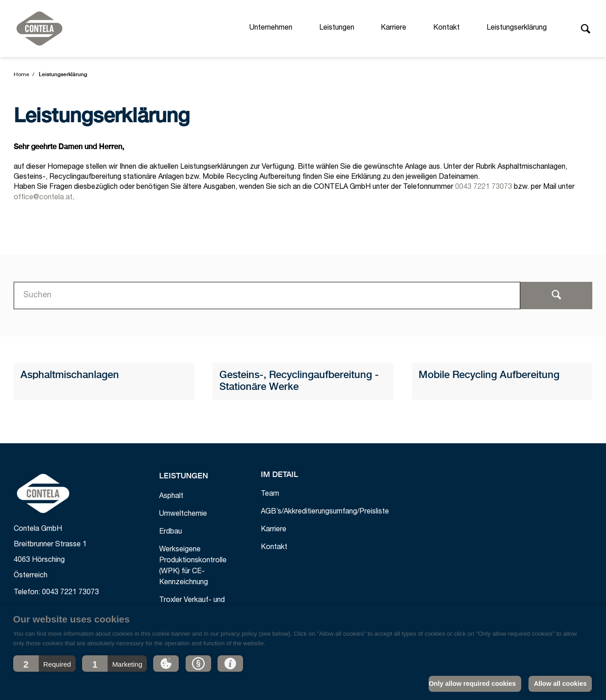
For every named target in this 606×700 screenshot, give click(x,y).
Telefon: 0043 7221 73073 (56, 593)
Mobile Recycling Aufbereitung (489, 375)
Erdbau (171, 532)
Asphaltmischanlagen (70, 375)
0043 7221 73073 (484, 187)
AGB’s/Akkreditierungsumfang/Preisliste (325, 512)
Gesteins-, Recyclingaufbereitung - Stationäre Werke (299, 381)
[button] (44, 664)
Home (21, 75)
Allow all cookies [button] (560, 684)
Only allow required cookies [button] (472, 684)
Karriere (394, 28)
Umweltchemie (183, 514)
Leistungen (337, 28)
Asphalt (171, 497)
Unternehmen (271, 28)
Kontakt (446, 28)
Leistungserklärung (517, 28)
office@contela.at (43, 198)
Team (270, 494)
